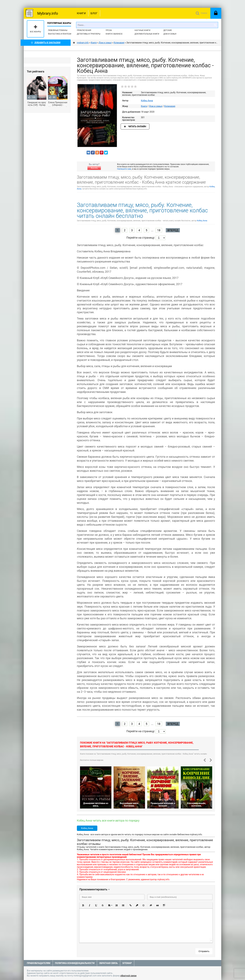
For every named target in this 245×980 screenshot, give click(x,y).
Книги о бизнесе (114, 34)
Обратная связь (108, 963)
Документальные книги (147, 34)
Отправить (204, 951)
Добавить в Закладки (46, 43)
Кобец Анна (147, 101)
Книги (81, 13)
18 (159, 230)
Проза (109, 30)
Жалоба (94, 168)
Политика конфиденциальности (75, 963)
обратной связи (128, 976)
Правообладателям (39, 963)
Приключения (84, 30)
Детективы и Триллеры (89, 34)
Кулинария (170, 106)
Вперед (173, 230)
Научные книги (142, 30)
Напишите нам (124, 169)
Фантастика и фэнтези (60, 34)
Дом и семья (170, 34)
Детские (168, 30)
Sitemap (127, 963)
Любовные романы (58, 30)
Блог (94, 13)
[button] (83, 905)
